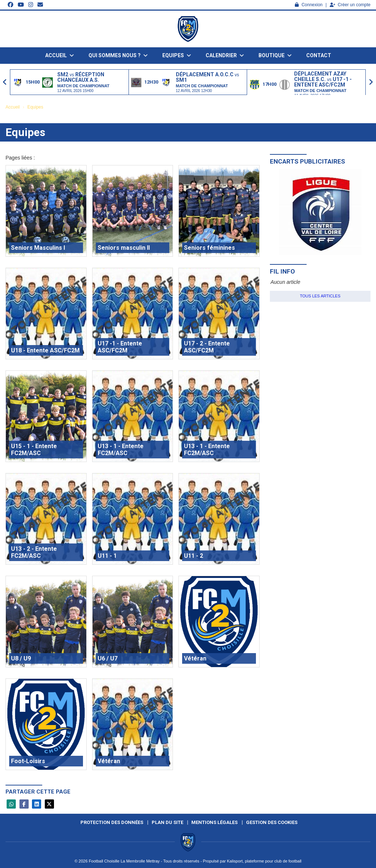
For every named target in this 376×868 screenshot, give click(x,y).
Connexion (309, 5)
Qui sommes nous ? (118, 55)
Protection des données (112, 822)
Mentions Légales (214, 822)
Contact (319, 55)
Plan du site (167, 822)
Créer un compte (350, 5)
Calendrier (225, 55)
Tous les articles (320, 296)
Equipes (177, 55)
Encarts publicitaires (308, 161)
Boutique (275, 55)
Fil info (282, 271)
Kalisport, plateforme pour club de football (264, 861)
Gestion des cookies (272, 822)
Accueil (59, 55)
